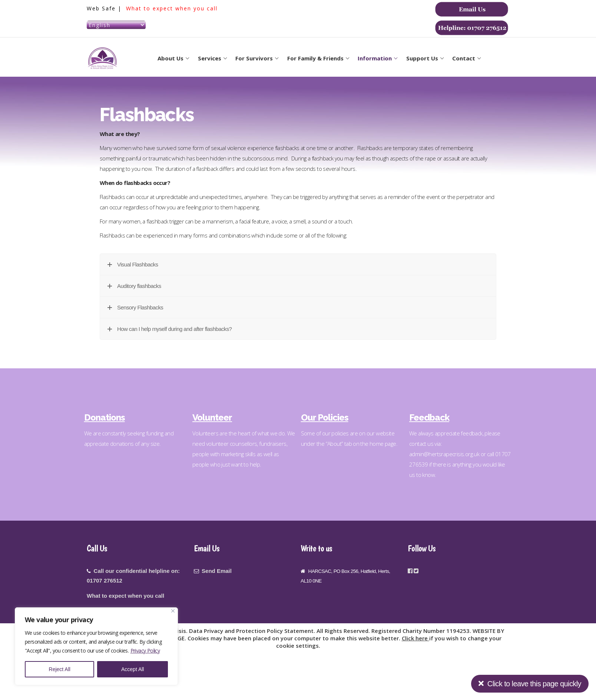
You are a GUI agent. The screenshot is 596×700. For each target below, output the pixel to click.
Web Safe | (105, 8)
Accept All (133, 669)
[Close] (173, 611)
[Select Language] (116, 25)
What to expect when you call (172, 8)
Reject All (60, 669)
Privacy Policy (145, 651)
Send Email (217, 571)
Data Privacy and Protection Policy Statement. (253, 631)
